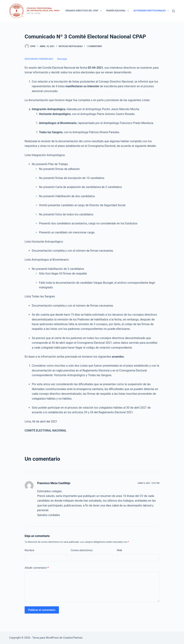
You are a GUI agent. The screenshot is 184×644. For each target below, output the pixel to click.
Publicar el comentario (42, 610)
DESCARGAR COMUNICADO (39, 59)
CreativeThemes (73, 638)
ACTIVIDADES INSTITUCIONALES (152, 11)
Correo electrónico (82, 550)
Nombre (29, 550)
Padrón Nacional (118, 11)
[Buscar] (173, 11)
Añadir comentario (37, 568)
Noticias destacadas (71, 46)
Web (119, 550)
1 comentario (94, 46)
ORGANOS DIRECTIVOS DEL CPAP (84, 11)
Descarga (62, 59)
